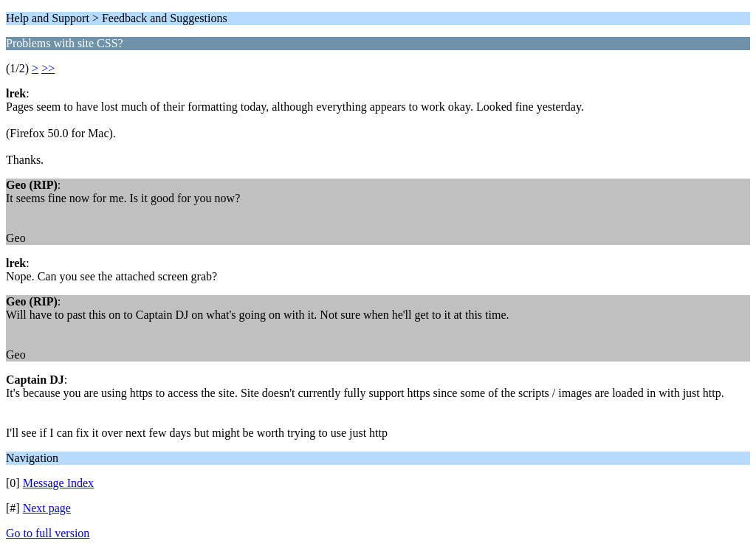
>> (48, 68)
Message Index (58, 483)
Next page (47, 508)
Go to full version (48, 533)
